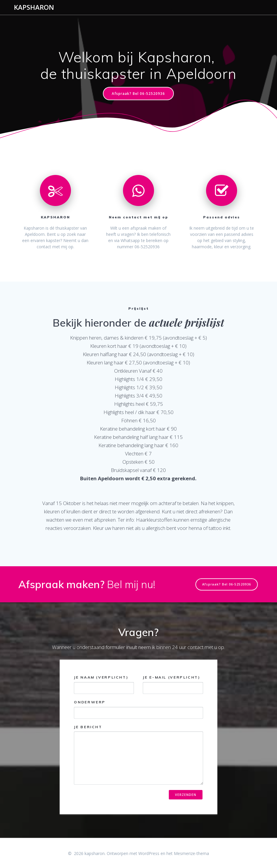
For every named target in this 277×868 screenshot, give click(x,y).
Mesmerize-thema (191, 853)
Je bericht (138, 755)
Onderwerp (138, 709)
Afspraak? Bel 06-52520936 (138, 93)
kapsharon (34, 7)
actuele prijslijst (187, 322)
